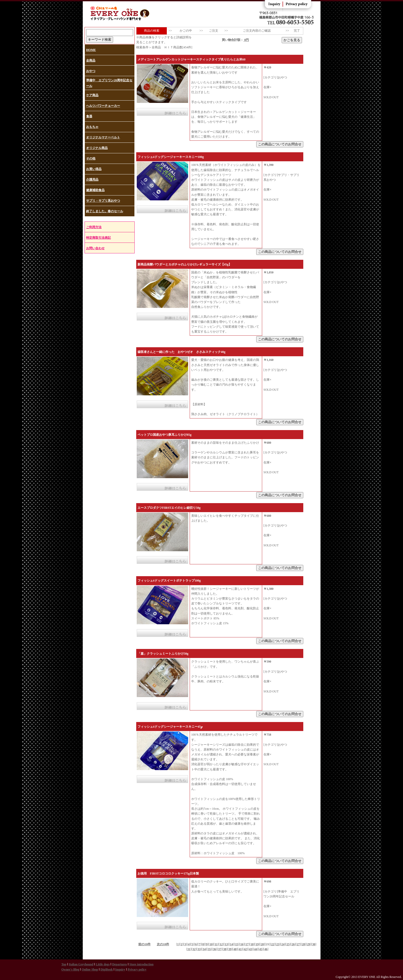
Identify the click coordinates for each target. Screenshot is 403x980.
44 (256, 949)
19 (257, 944)
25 (288, 944)
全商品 (91, 60)
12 (221, 944)
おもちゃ (92, 127)
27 (298, 944)
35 (209, 949)
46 (266, 949)
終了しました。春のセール (105, 211)
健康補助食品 (95, 190)
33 (199, 949)
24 (283, 944)
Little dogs (103, 964)
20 (262, 944)
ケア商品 (92, 95)
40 (235, 949)
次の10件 (163, 944)
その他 (91, 158)
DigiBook (107, 969)
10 (211, 944)
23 (278, 944)
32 (194, 949)
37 (220, 949)
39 (230, 949)
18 (252, 944)
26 (293, 944)
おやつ (91, 71)
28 (304, 944)
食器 (89, 116)
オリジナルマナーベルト (103, 137)
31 (189, 949)
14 (232, 944)
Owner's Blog (70, 969)
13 (226, 944)
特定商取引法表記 (98, 238)
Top (64, 964)
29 (309, 944)
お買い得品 (94, 169)
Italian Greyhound (81, 964)
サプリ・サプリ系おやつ (103, 201)
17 (247, 944)
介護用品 (92, 180)
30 (314, 944)
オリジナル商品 (97, 148)
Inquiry (120, 969)
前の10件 (144, 944)
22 (273, 944)
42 (245, 949)
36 (215, 949)
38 (225, 949)
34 (204, 949)
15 (237, 944)
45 (261, 949)
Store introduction (141, 964)
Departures (120, 964)
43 (251, 949)
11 (216, 944)
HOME (91, 50)
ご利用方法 (94, 227)
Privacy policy (137, 969)
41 (240, 949)
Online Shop (90, 969)
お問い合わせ (95, 248)
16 (242, 944)
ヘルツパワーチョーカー (103, 106)
